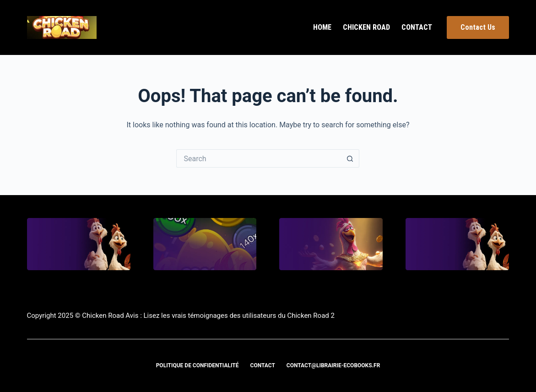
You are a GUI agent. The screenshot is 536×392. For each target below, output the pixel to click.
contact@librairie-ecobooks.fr (333, 365)
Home (322, 27)
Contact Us (478, 27)
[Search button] (350, 158)
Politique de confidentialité (198, 365)
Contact (417, 27)
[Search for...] (259, 158)
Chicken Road (366, 27)
